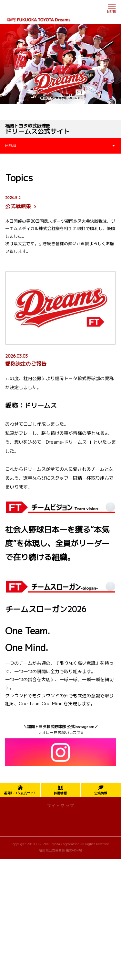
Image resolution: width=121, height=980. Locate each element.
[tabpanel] (60, 64)
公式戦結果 (21, 202)
